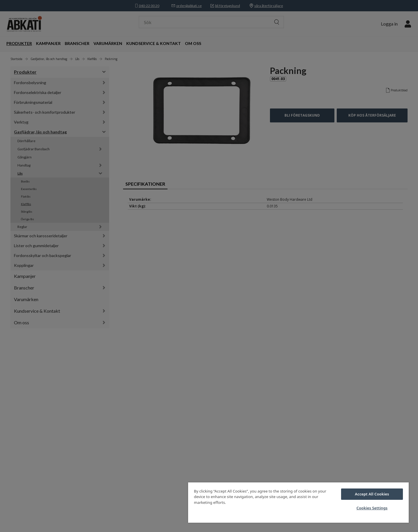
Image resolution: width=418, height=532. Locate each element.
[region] (298, 503)
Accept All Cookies (372, 494)
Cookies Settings (372, 508)
